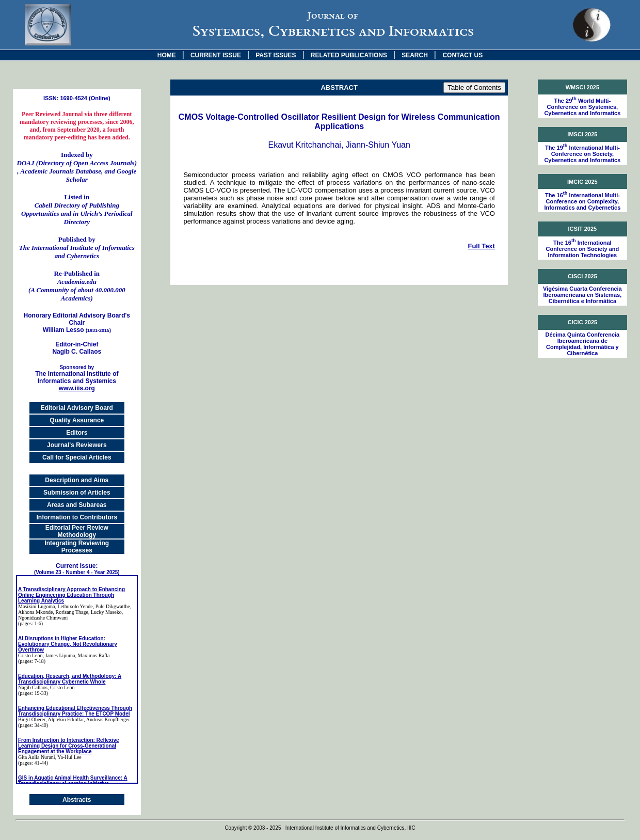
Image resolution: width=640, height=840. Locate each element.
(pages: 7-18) (32, 661)
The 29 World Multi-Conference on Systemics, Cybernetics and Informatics (582, 107)
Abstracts (77, 800)
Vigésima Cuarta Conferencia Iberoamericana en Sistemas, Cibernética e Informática (582, 295)
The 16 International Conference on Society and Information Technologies (582, 249)
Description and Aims (77, 480)
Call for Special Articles (77, 457)
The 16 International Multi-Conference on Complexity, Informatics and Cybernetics (582, 201)
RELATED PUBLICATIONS (349, 55)
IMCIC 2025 (582, 182)
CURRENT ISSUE (216, 55)
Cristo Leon (30, 655)
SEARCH (415, 55)
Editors (77, 433)
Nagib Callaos (33, 687)
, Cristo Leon (61, 687)
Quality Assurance (77, 420)
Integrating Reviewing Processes (77, 547)
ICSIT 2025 (583, 229)
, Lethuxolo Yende (74, 606)
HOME (167, 55)
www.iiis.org (77, 388)
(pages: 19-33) (33, 693)
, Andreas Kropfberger (107, 719)
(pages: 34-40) (33, 725)
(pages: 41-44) (33, 763)
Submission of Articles (77, 493)
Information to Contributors (77, 517)
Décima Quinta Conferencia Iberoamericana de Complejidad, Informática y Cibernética (583, 344)
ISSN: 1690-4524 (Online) (77, 98)
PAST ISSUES (276, 55)
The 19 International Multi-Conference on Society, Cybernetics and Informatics (582, 154)
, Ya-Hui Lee (68, 757)
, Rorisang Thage (71, 612)
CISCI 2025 (582, 276)
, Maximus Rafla (93, 655)
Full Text (481, 246)
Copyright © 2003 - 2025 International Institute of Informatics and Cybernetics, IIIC (320, 828)
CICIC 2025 (582, 322)
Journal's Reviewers (77, 445)
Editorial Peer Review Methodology (77, 531)
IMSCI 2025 (582, 134)
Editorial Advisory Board (77, 408)
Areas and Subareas (77, 505)
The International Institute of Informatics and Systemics (77, 375)
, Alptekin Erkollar (65, 719)
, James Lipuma (59, 655)
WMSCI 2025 (582, 87)
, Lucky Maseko (105, 612)
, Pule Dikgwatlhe (111, 606)
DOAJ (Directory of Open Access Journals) (77, 163)
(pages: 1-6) (30, 623)
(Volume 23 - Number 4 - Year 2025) (77, 572)
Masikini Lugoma (36, 606)
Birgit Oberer (32, 719)
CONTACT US (462, 55)
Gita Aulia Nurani (37, 757)
